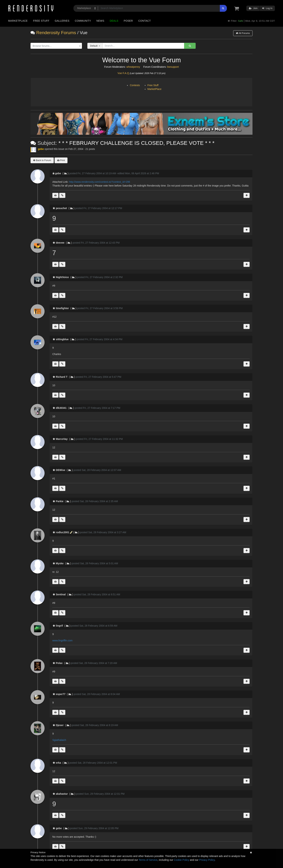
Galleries (62, 21)
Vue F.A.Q (123, 73)
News (100, 21)
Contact (144, 21)
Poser (128, 21)
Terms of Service (148, 860)
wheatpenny (133, 67)
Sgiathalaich (59, 740)
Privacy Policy (207, 860)
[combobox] (56, 46)
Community (83, 21)
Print (61, 160)
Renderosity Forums (56, 33)
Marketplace (18, 21)
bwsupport (173, 67)
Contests (135, 85)
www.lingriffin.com (62, 640)
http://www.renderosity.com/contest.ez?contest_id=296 (100, 182)
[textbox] (55, 46)
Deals (114, 21)
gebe (41, 149)
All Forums (243, 33)
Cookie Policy (181, 860)
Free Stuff (41, 21)
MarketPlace (154, 89)
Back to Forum (42, 160)
